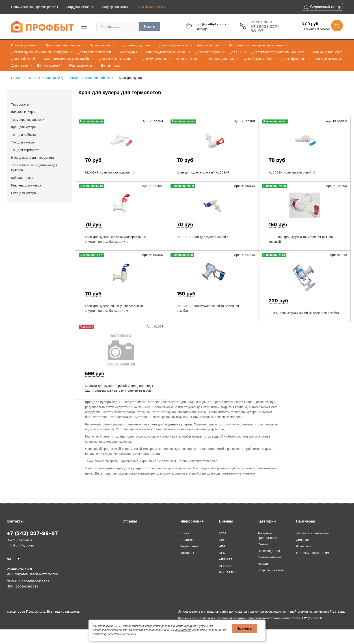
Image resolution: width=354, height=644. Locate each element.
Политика (187, 540)
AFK (222, 553)
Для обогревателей (258, 59)
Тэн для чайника (24, 135)
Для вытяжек (110, 65)
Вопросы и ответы (271, 570)
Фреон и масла (187, 59)
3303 (223, 533)
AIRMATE (226, 559)
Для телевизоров (208, 52)
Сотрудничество (78, 7)
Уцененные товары (328, 59)
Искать (149, 26)
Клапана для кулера (26, 185)
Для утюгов (19, 65)
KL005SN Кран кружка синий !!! (292, 172)
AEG (222, 546)
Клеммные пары (23, 112)
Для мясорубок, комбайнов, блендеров (40, 52)
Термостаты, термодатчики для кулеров (34, 168)
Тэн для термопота (25, 150)
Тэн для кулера (23, 142)
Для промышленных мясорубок (67, 59)
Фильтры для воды (221, 59)
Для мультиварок (155, 59)
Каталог (263, 564)
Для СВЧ (236, 52)
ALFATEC (226, 566)
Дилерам (303, 540)
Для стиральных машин (63, 45)
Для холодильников (174, 45)
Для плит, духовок (137, 45)
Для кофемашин (294, 59)
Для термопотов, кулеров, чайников (278, 52)
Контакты (187, 553)
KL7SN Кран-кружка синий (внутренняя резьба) (304, 313)
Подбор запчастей (115, 7)
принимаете (183, 630)
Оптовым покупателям (313, 553)
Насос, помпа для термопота (33, 158)
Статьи (262, 544)
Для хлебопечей (23, 59)
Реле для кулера (24, 193)
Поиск (185, 533)
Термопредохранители (28, 120)
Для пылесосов (208, 45)
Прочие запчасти (102, 45)
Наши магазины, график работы (35, 7)
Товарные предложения (267, 536)
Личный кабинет (269, 557)
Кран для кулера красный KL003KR (203, 172)
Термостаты (20, 104)
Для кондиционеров (328, 52)
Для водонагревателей (94, 52)
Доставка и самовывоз (313, 533)
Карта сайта (189, 546)
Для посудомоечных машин (166, 52)
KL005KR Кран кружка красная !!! (110, 172)
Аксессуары (128, 52)
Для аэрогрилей (49, 65)
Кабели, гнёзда (22, 178)
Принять (244, 628)
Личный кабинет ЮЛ (151, 7)
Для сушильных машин (116, 59)
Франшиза (304, 546)
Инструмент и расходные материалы (256, 45)
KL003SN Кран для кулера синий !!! (203, 237)
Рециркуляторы (81, 65)
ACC (222, 540)
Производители (23, 45)
